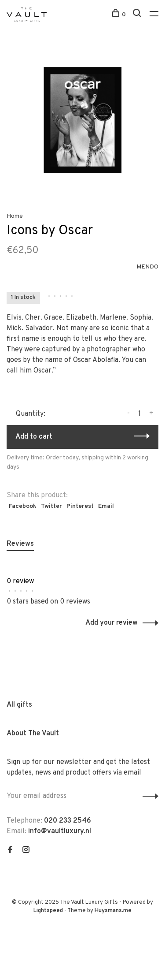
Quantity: (31, 414)
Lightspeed (48, 911)
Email (106, 506)
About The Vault (33, 734)
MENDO (147, 267)
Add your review (112, 623)
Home (15, 216)
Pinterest (80, 506)
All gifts (19, 705)
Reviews (20, 544)
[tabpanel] (82, 120)
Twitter (51, 506)
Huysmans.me (113, 911)
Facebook (23, 506)
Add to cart (34, 437)
